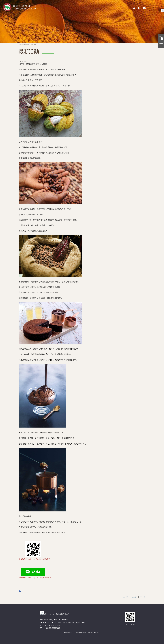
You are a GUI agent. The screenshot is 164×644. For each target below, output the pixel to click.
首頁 (21, 44)
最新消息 (27, 44)
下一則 (143, 597)
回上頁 (134, 597)
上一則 (126, 597)
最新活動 (34, 44)
